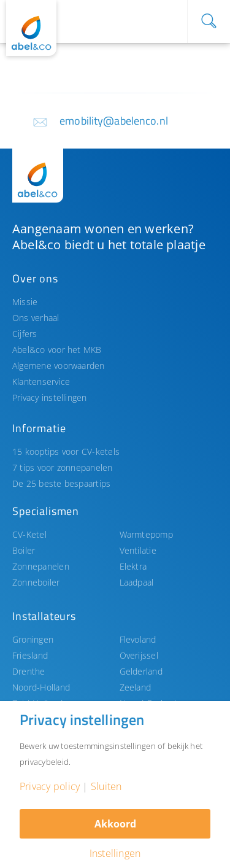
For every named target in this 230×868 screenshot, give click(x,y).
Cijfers (25, 334)
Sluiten (106, 786)
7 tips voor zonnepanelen (63, 467)
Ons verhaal (36, 318)
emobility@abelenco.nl (114, 121)
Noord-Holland (41, 687)
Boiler (24, 550)
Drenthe (29, 671)
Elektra (133, 566)
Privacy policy (50, 786)
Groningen (33, 639)
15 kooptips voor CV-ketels (66, 451)
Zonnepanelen (41, 566)
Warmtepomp (146, 534)
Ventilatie (138, 550)
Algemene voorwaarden (59, 366)
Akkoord (115, 824)
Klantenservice (41, 382)
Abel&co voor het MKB (57, 350)
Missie (25, 302)
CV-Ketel (29, 534)
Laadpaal (137, 582)
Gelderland (141, 671)
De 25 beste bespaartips (61, 483)
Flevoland (138, 639)
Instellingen (115, 853)
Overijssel (139, 655)
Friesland (30, 655)
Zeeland (136, 687)
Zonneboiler (36, 582)
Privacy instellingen (50, 397)
